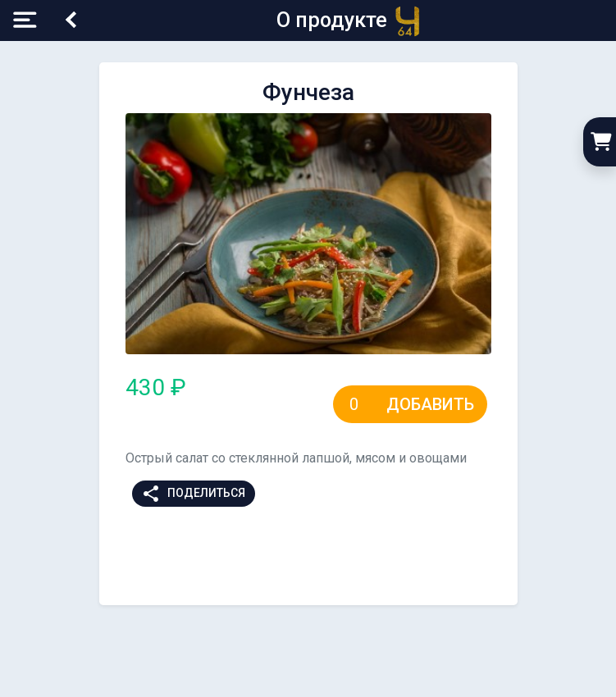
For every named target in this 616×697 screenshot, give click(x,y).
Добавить (430, 404)
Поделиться (193, 494)
